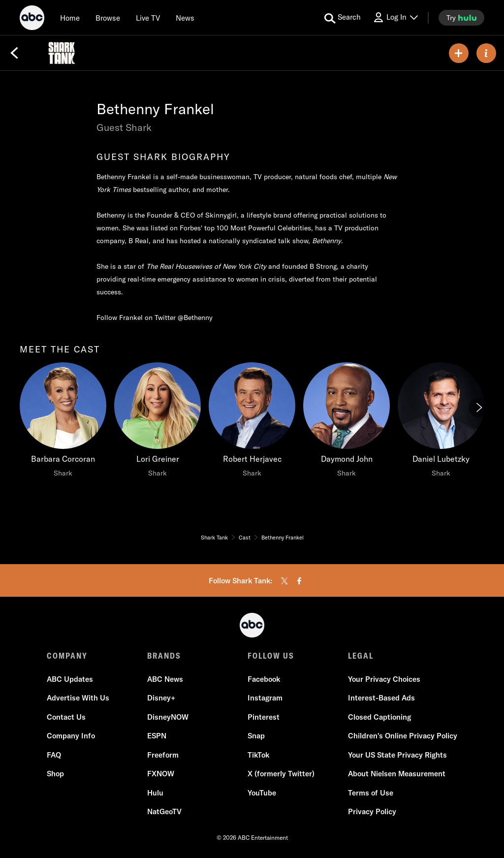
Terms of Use (371, 793)
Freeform (163, 755)
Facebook (264, 679)
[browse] (108, 18)
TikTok (258, 755)
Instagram (265, 698)
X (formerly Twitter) (281, 774)
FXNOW (161, 774)
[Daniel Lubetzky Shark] (441, 422)
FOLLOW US (271, 656)
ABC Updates (70, 679)
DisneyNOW (168, 717)
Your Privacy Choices (384, 679)
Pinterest (264, 717)
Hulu (155, 793)
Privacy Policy (372, 811)
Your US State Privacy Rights (397, 755)
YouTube (262, 793)
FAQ (54, 755)
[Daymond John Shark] (346, 422)
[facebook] (299, 581)
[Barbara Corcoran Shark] (63, 422)
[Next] (478, 408)
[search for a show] (343, 18)
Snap (256, 736)
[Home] (70, 18)
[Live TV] (148, 18)
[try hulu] (461, 18)
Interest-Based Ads (381, 698)
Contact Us (66, 717)
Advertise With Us (78, 698)
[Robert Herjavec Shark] (252, 422)
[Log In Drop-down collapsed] (395, 17)
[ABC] (32, 19)
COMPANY (67, 656)
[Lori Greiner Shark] (157, 422)
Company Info (71, 736)
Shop (55, 774)
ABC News (165, 679)
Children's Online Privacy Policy (403, 736)
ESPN (157, 736)
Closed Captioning (379, 717)
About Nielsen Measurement (397, 774)
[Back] (14, 53)
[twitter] (284, 581)
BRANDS (164, 656)
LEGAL (361, 656)
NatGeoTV (164, 811)
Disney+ (161, 698)
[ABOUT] (486, 53)
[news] (185, 18)
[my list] (459, 53)
